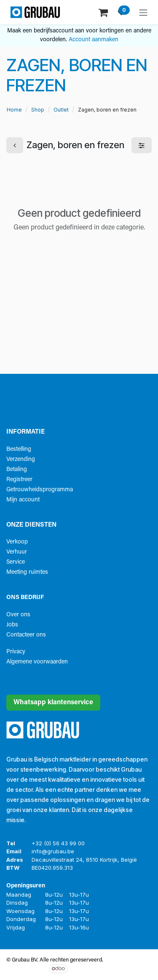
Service (16, 562)
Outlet (61, 110)
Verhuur (17, 552)
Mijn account (23, 500)
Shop (38, 110)
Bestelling (19, 449)
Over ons (18, 615)
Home (14, 110)
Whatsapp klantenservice (53, 703)
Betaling (17, 470)
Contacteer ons (26, 635)
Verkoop (17, 542)
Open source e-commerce (116, 968)
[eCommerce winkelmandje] (104, 12)
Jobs (12, 625)
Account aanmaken (94, 40)
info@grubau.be (53, 851)
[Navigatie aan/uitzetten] (143, 12)
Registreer (19, 480)
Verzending (21, 459)
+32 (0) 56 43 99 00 (58, 843)
